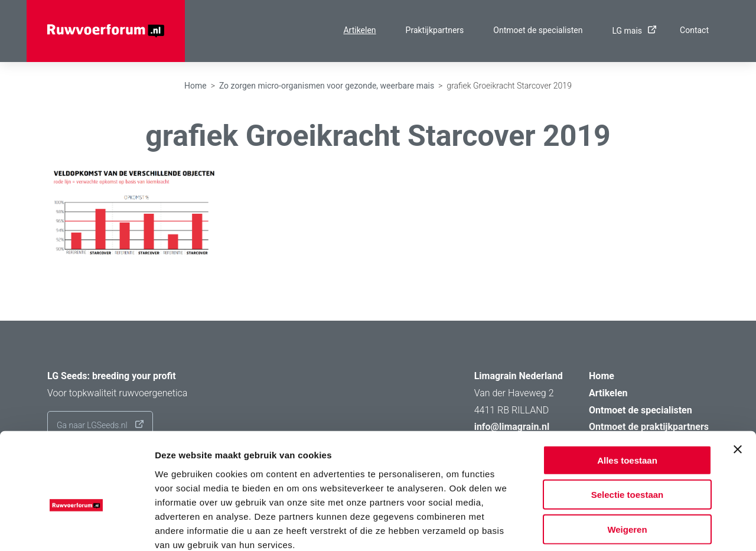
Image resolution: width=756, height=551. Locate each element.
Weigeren (627, 464)
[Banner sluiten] (738, 384)
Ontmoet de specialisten (538, 30)
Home (195, 86)
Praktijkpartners (435, 30)
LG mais (631, 31)
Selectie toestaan (628, 430)
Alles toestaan (627, 395)
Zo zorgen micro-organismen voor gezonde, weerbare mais (327, 86)
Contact (694, 30)
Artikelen (359, 30)
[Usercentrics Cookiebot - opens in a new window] (76, 528)
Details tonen (638, 528)
